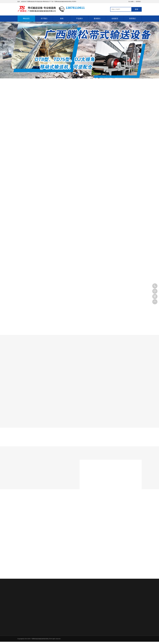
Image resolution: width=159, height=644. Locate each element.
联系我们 (138, 2)
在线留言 (115, 19)
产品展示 (79, 19)
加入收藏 (131, 2)
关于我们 (44, 19)
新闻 (62, 19)
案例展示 (97, 19)
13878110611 (155, 286)
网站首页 (26, 19)
